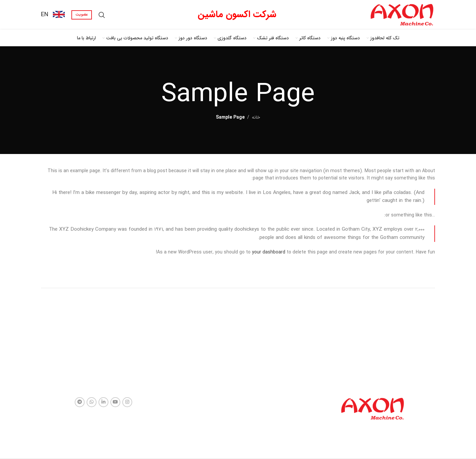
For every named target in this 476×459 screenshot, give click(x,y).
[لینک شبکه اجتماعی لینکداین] (103, 402)
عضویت (82, 15)
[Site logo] (402, 15)
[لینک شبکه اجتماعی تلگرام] (80, 402)
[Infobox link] (53, 15)
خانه (256, 117)
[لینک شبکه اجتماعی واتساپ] (92, 402)
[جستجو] (102, 15)
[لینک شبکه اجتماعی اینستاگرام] (127, 402)
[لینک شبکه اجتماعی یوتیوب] (115, 402)
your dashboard (269, 252)
